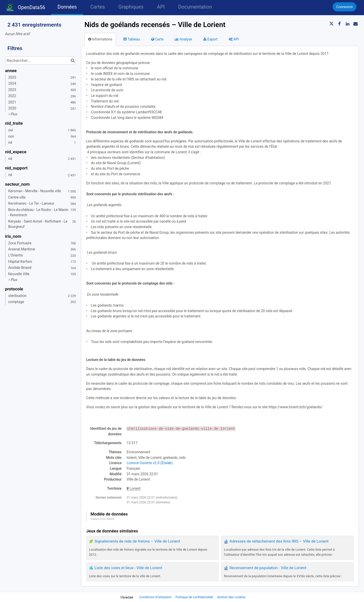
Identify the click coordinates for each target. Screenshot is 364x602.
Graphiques (131, 7)
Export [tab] (210, 39)
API (161, 7)
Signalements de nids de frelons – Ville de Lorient (137, 541)
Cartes (97, 7)
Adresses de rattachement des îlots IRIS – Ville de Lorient (279, 541)
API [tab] (234, 39)
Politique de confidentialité (195, 597)
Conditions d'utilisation (156, 597)
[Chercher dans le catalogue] (73, 60)
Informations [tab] (100, 39)
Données (67, 7)
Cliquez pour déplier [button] (103, 519)
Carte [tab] (157, 39)
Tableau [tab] (132, 39)
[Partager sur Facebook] (339, 24)
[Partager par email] (355, 24)
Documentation (195, 7)
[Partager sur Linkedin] (348, 24)
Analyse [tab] (183, 39)
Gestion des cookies (231, 597)
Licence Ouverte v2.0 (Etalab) (150, 463)
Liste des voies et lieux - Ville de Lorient (128, 568)
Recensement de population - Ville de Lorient (268, 568)
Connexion (345, 7)
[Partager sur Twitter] (332, 24)
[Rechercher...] (40, 60)
